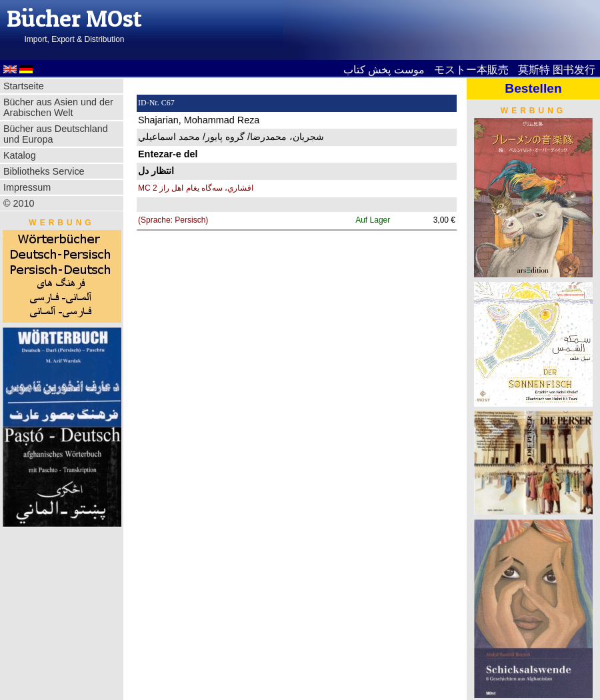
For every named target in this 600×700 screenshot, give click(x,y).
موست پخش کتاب (384, 70)
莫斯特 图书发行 (557, 70)
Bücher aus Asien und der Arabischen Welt (58, 107)
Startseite (24, 86)
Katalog (20, 155)
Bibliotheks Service (44, 171)
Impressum (27, 187)
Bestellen (533, 88)
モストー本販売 (471, 70)
